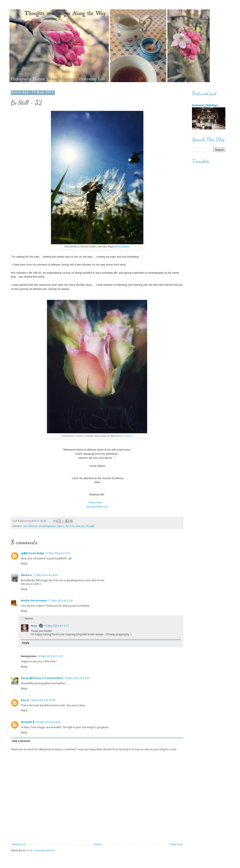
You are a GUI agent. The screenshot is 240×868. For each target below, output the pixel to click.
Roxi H (25, 700)
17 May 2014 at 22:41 (61, 601)
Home (98, 844)
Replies (29, 618)
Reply (24, 563)
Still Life (70, 526)
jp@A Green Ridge (33, 553)
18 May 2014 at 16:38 (43, 700)
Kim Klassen (124, 247)
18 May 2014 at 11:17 (56, 626)
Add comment (21, 741)
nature (61, 526)
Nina (34, 626)
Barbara (26, 575)
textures (80, 526)
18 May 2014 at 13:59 (77, 678)
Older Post (176, 844)
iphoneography (47, 526)
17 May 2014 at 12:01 (58, 553)
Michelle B (28, 722)
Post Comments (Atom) (41, 850)
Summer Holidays (205, 105)
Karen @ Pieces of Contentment (42, 678)
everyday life (30, 526)
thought (90, 526)
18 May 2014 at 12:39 (50, 656)
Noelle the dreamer (34, 601)
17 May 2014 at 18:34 (45, 575)
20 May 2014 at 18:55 (48, 722)
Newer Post (19, 844)
